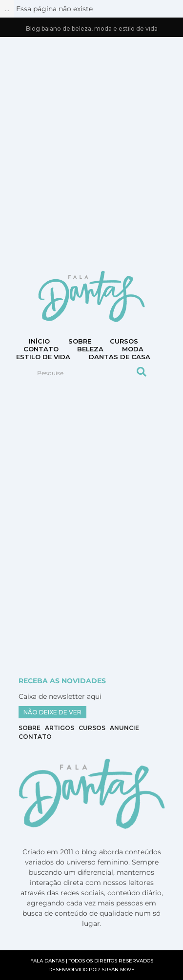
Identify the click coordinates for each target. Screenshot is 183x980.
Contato (35, 737)
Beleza (90, 349)
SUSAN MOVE (118, 970)
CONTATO (41, 349)
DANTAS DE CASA (120, 357)
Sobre (80, 341)
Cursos (124, 341)
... (7, 9)
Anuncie (124, 728)
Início (39, 341)
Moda (133, 349)
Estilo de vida (43, 357)
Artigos (60, 728)
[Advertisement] (91, 153)
